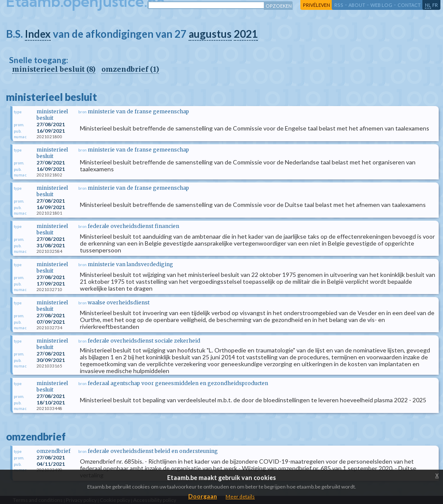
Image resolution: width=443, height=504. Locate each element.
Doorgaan (203, 496)
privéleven (316, 5)
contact (409, 5)
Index (38, 34)
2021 (246, 34)
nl (428, 5)
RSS (339, 5)
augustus (210, 34)
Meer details (240, 496)
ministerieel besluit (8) (54, 69)
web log (381, 5)
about (357, 5)
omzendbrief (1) (130, 69)
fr (435, 5)
